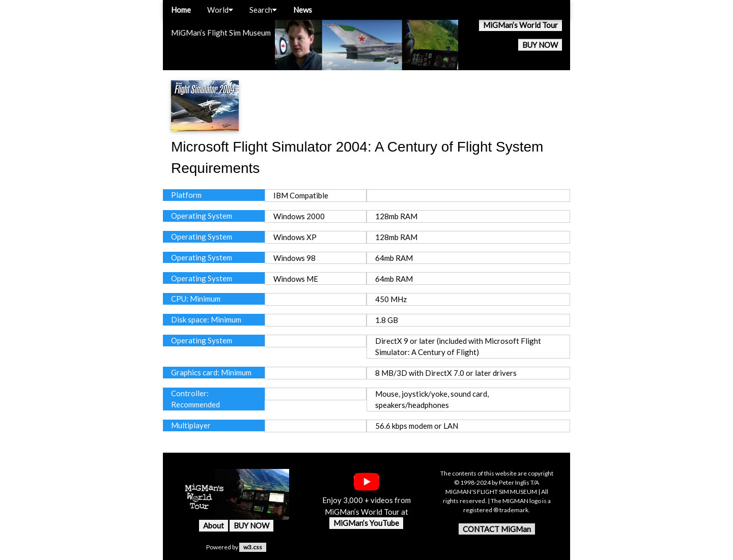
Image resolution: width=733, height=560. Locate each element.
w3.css (253, 547)
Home (181, 10)
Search (263, 10)
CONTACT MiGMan (497, 529)
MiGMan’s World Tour (520, 25)
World (220, 10)
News (303, 10)
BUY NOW (540, 45)
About (214, 525)
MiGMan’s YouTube (366, 523)
